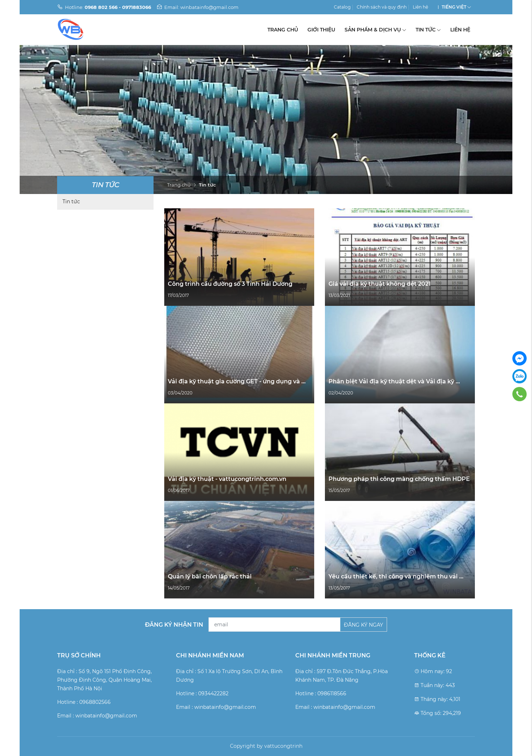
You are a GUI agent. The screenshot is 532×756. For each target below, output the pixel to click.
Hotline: (104, 7)
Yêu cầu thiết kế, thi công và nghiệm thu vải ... (396, 576)
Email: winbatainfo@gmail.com (197, 7)
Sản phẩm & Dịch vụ (375, 30)
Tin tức (428, 30)
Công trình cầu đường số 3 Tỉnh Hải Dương (230, 284)
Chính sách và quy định (382, 7)
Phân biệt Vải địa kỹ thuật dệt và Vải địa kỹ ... (394, 381)
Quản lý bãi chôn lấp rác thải (210, 576)
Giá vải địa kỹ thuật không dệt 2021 (380, 284)
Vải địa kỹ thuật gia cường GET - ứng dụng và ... (237, 381)
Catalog (342, 7)
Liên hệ (420, 7)
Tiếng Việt (454, 7)
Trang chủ (283, 30)
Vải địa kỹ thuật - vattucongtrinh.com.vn (227, 479)
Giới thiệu (321, 30)
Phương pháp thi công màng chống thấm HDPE (399, 479)
